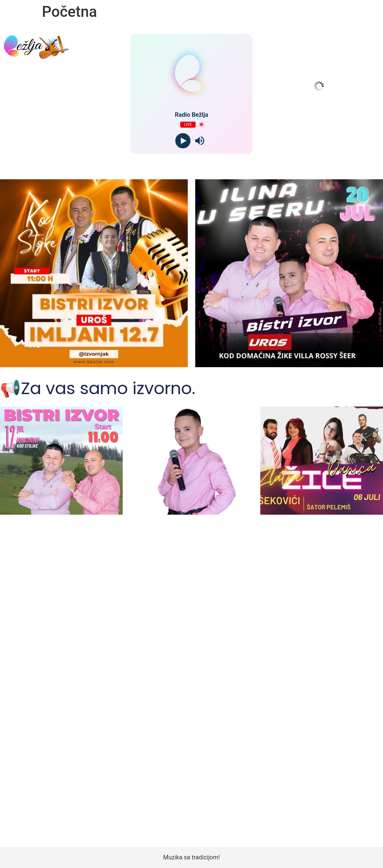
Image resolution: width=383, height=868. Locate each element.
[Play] (183, 141)
